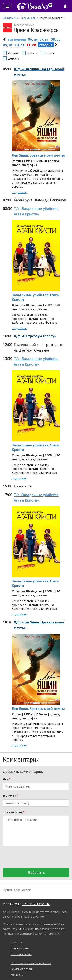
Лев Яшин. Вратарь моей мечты (38, 155)
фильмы (13, 53)
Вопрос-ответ (20, 948)
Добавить (36, 873)
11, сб (31, 45)
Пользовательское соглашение (31, 963)
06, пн (33, 39)
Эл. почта (10, 795)
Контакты (17, 975)
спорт (50, 53)
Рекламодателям (22, 969)
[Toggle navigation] (7, 6)
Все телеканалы (21, 954)
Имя (7, 779)
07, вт (44, 39)
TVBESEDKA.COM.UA (36, 904)
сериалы (33, 53)
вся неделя (17, 39)
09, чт (8, 45)
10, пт (19, 45)
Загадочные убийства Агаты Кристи (36, 297)
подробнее (19, 192)
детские (14, 58)
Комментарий (14, 812)
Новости (16, 942)
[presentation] (32, 857)
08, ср (55, 39)
